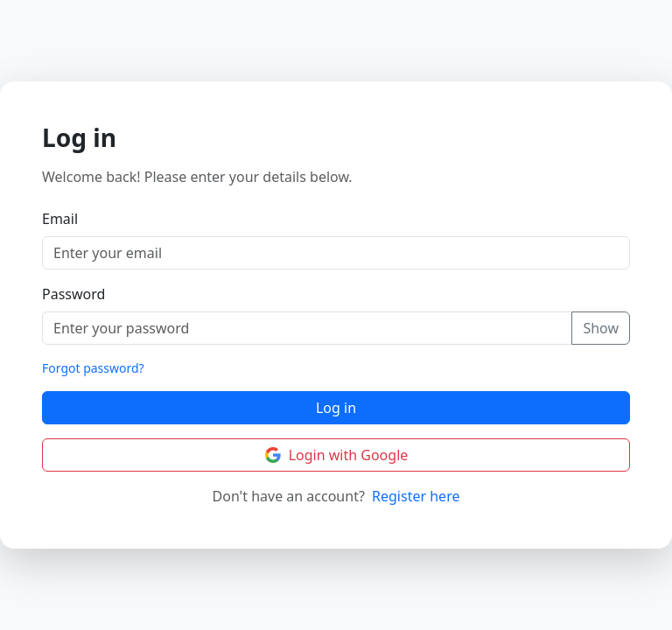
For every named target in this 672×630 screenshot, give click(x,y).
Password (73, 294)
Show (601, 328)
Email (60, 219)
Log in (336, 408)
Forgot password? (93, 368)
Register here (416, 496)
